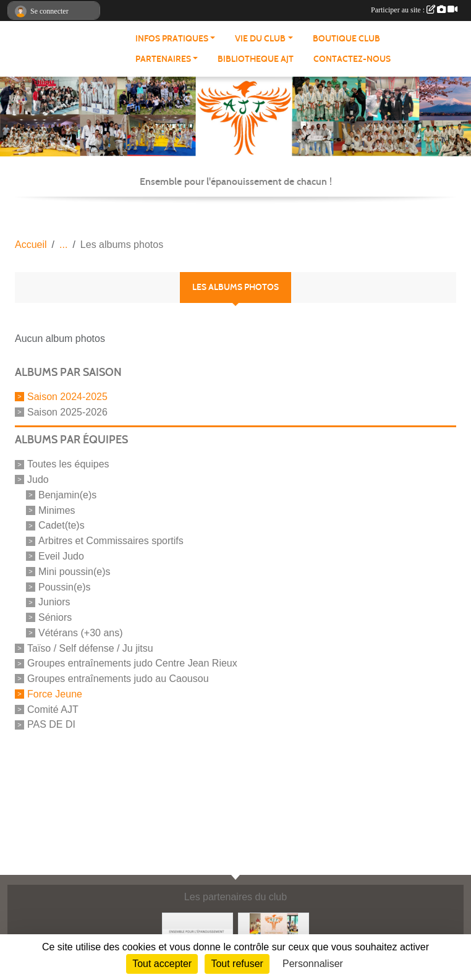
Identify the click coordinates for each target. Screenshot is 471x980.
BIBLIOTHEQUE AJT (256, 59)
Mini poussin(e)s (74, 572)
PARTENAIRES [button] (163, 59)
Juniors (54, 602)
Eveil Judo (61, 556)
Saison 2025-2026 (67, 411)
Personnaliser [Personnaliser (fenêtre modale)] (313, 964)
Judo (38, 479)
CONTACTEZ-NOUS (352, 59)
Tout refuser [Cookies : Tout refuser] (237, 964)
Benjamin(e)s (67, 495)
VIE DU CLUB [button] (260, 39)
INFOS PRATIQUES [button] (172, 39)
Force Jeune (55, 694)
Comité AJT (53, 709)
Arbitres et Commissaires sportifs (111, 541)
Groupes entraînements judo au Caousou (118, 679)
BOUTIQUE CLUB (346, 39)
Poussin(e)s (64, 586)
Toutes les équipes (68, 464)
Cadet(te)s (62, 525)
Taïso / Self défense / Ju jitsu (90, 648)
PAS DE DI (51, 724)
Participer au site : (414, 10)
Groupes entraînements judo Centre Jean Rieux (132, 663)
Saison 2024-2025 (67, 397)
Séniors (55, 617)
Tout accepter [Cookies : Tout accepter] (162, 964)
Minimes (57, 510)
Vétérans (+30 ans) (81, 633)
